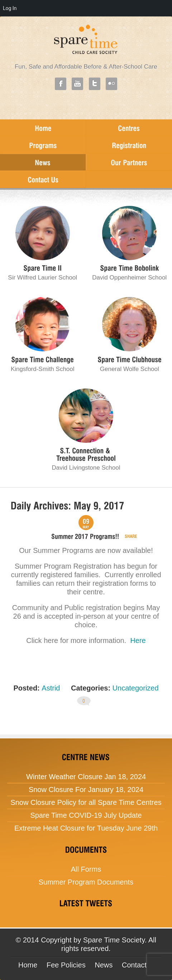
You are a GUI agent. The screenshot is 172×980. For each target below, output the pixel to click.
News (104, 965)
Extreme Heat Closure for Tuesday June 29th (86, 828)
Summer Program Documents (86, 882)
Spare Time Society (114, 940)
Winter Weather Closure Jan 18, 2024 (86, 777)
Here (138, 640)
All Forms (86, 869)
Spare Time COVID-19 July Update (86, 815)
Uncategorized (136, 688)
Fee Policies (66, 965)
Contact (134, 965)
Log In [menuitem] (10, 8)
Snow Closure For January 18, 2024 (86, 790)
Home (28, 965)
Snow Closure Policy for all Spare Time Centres (86, 802)
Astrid (51, 688)
